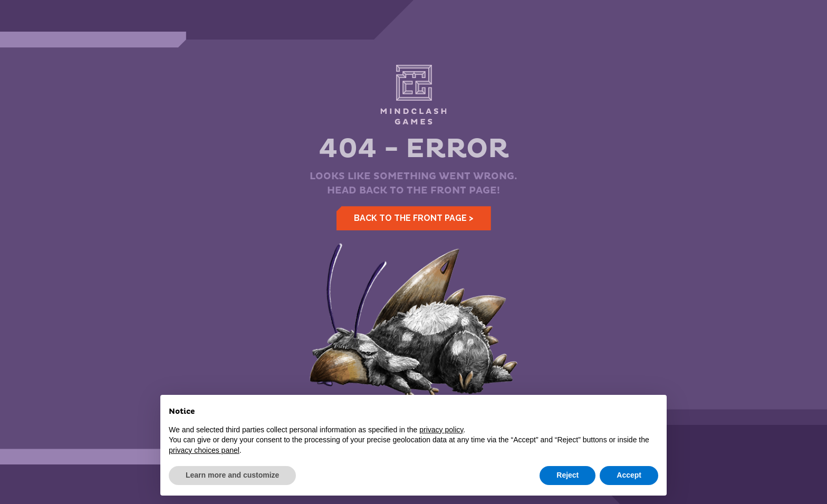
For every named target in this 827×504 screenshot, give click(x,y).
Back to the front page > (414, 218)
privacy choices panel (204, 450)
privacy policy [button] (441, 430)
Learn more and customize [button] (232, 475)
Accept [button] (629, 475)
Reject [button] (568, 475)
